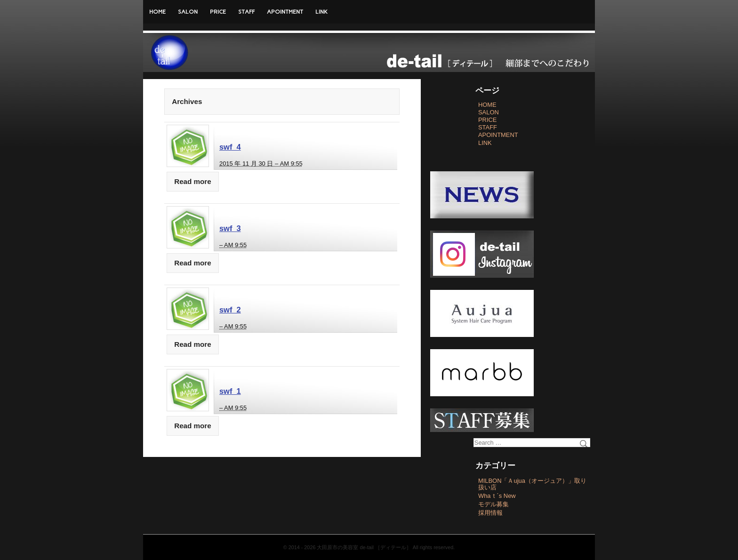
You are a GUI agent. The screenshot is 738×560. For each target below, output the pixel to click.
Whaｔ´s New (497, 496)
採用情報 (490, 513)
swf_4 (230, 147)
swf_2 (230, 310)
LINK (321, 12)
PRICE (218, 12)
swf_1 (230, 391)
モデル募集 (493, 504)
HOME (157, 12)
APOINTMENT (285, 12)
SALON (188, 12)
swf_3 (230, 228)
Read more (193, 181)
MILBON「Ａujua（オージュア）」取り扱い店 (532, 484)
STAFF (246, 12)
